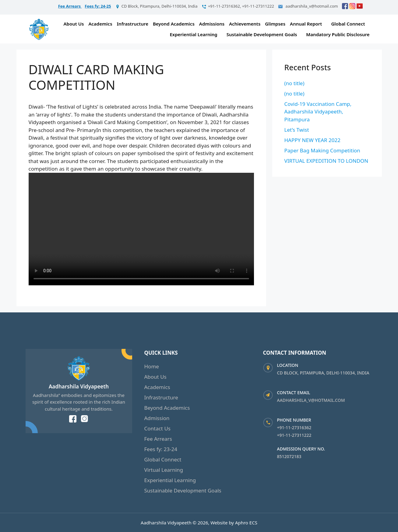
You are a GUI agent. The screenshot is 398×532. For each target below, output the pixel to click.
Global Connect (348, 24)
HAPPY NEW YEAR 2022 (313, 140)
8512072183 (289, 456)
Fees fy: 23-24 (161, 449)
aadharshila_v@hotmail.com (311, 400)
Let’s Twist (297, 130)
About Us (74, 24)
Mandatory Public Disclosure (338, 34)
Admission (157, 418)
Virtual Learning (164, 470)
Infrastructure (133, 24)
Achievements (245, 24)
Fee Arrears (70, 6)
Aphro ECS (246, 523)
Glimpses (275, 24)
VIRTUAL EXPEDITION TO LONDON (326, 161)
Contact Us (158, 428)
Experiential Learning (193, 34)
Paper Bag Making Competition (322, 150)
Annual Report (306, 24)
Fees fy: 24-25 (98, 6)
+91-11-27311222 (294, 435)
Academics (100, 24)
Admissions (212, 24)
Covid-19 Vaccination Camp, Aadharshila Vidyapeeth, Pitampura (318, 112)
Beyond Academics (174, 24)
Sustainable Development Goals (262, 34)
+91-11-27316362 (294, 428)
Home (152, 366)
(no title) (294, 83)
